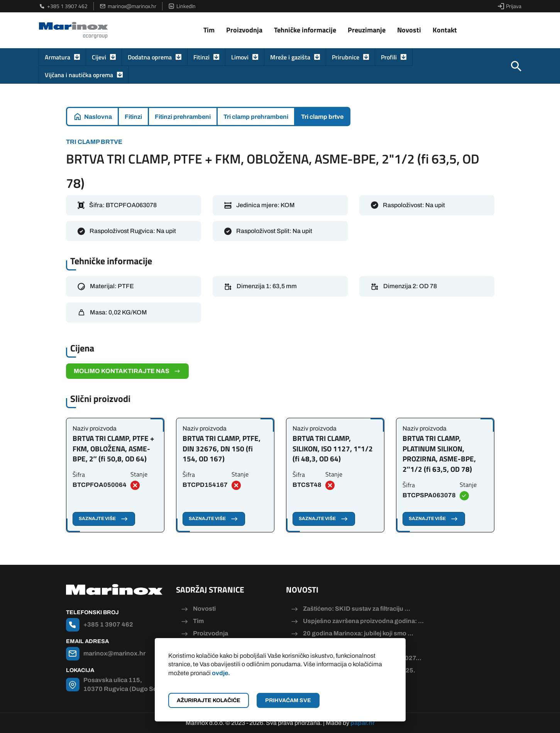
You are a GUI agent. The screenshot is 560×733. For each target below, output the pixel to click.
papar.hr (363, 723)
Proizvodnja (244, 30)
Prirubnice (346, 57)
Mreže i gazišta (290, 57)
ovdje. (221, 673)
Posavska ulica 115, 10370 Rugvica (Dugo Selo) (124, 684)
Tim (209, 30)
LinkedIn (182, 6)
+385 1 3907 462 (63, 6)
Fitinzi (201, 57)
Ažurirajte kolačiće (209, 700)
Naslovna (98, 117)
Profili (389, 57)
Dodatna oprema (150, 57)
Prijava (510, 6)
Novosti (409, 30)
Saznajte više (104, 519)
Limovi (240, 57)
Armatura (58, 57)
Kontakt (445, 30)
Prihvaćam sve (288, 700)
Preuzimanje (367, 30)
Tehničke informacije (305, 30)
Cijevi (99, 57)
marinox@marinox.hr (128, 6)
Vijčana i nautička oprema (79, 75)
